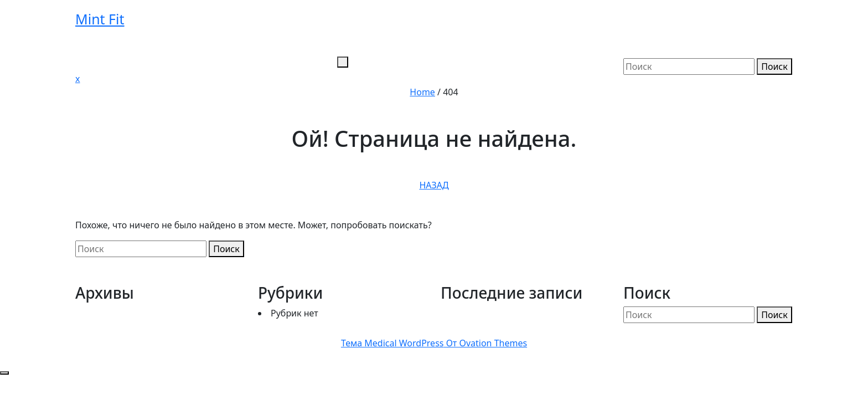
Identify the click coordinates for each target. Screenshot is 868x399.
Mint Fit (100, 19)
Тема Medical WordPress (434, 343)
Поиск (774, 66)
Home (422, 92)
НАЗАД (434, 185)
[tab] (343, 62)
